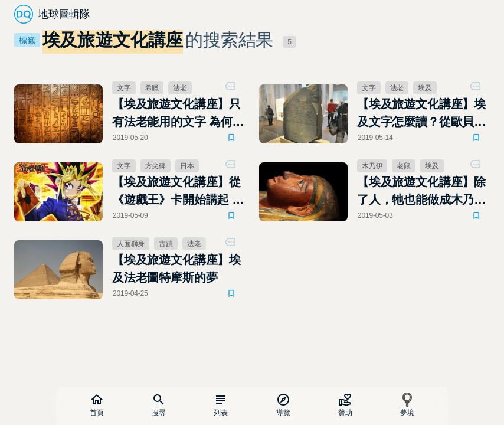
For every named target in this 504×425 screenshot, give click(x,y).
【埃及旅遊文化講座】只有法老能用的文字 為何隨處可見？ (178, 114)
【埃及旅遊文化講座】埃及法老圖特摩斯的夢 (176, 269)
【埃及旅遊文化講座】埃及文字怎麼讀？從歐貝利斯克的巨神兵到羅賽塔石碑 (421, 114)
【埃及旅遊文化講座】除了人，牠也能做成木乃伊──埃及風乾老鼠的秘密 (421, 192)
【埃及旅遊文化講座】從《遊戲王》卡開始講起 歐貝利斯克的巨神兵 (178, 192)
